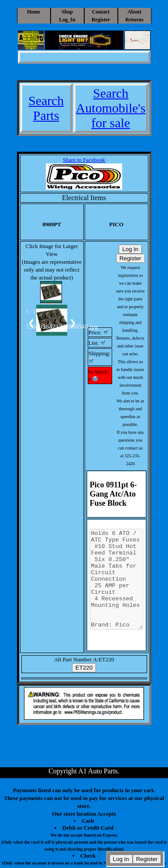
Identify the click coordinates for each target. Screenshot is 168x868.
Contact (101, 12)
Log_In (67, 20)
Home (34, 12)
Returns (134, 20)
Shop (67, 12)
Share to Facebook (84, 160)
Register (101, 20)
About (134, 12)
